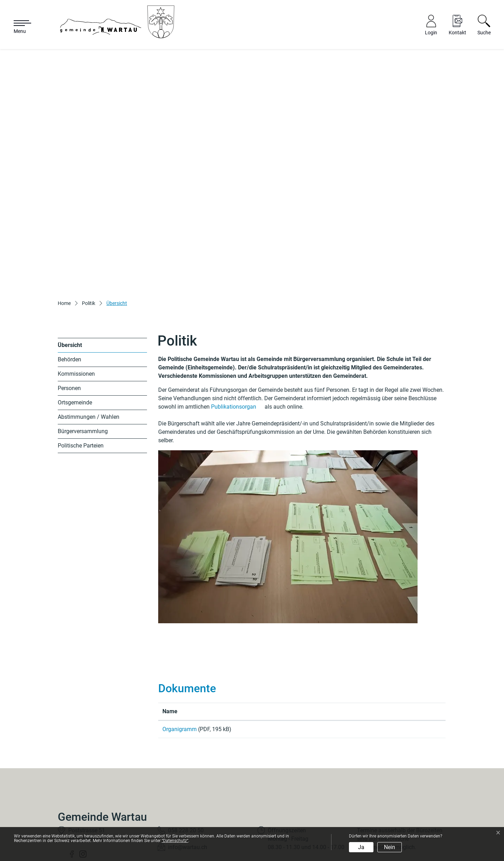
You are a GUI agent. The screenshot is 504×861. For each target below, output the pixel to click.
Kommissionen (76, 313)
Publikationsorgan (237, 345)
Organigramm (180, 668)
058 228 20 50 (186, 772)
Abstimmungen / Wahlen (89, 356)
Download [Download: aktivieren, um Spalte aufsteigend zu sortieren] (369, 650)
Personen (69, 327)
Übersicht (74, 286)
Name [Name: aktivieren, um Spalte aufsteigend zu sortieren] (170, 650)
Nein (390, 847)
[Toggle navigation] (19, 27)
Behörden (69, 298)
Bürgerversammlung (83, 370)
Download (399, 669)
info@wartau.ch (188, 788)
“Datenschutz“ (175, 841)
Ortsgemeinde (75, 341)
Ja (361, 847)
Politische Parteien (81, 384)
